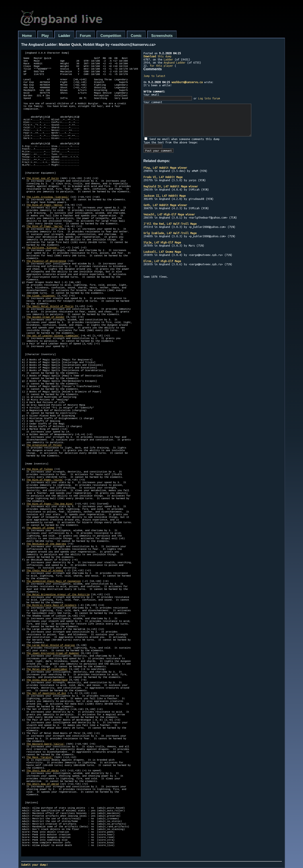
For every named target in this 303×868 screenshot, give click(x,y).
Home (27, 36)
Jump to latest (154, 76)
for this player (161, 66)
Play (45, 36)
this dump (158, 56)
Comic (136, 36)
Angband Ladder (175, 62)
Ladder (64, 36)
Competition (111, 36)
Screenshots (162, 36)
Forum (85, 36)
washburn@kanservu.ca (187, 82)
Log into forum (209, 98)
